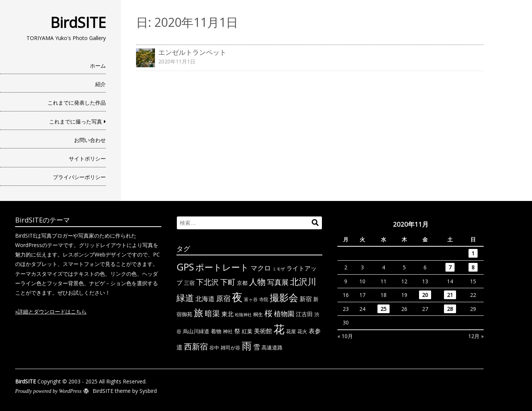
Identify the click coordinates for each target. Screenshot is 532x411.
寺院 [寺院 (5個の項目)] (264, 299)
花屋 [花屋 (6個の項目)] (291, 331)
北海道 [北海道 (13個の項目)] (205, 298)
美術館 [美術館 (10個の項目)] (263, 331)
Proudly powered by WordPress (48, 391)
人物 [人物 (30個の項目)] (257, 282)
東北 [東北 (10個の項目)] (227, 314)
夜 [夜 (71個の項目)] (237, 297)
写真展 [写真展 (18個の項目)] (278, 282)
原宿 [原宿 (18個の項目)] (223, 298)
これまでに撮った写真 (76, 121)
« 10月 (345, 336)
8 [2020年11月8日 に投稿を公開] (473, 267)
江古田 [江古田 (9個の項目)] (304, 314)
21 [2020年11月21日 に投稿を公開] (450, 295)
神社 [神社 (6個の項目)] (228, 331)
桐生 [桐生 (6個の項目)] (258, 314)
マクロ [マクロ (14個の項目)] (261, 268)
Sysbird (148, 391)
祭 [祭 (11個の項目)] (237, 331)
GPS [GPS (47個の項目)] (185, 267)
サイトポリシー (87, 158)
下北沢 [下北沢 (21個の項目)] (207, 282)
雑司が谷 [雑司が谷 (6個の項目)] (230, 348)
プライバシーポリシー (79, 177)
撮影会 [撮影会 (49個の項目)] (284, 297)
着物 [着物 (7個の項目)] (216, 331)
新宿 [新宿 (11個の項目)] (306, 299)
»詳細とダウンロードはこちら (51, 311)
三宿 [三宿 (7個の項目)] (189, 283)
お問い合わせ (90, 140)
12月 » (476, 336)
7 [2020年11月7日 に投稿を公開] (450, 267)
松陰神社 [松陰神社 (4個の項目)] (243, 315)
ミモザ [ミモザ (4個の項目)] (279, 269)
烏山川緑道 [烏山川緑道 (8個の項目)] (196, 331)
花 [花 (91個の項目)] (279, 329)
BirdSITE (78, 22)
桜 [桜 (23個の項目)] (268, 313)
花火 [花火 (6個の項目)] (302, 331)
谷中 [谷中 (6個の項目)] (214, 348)
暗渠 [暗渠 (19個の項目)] (212, 313)
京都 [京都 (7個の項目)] (242, 283)
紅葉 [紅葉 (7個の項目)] (247, 331)
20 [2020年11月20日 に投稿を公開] (425, 295)
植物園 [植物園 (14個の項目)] (284, 314)
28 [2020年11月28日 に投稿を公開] (450, 309)
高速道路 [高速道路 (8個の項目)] (272, 347)
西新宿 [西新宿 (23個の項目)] (196, 346)
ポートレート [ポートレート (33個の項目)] (222, 267)
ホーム (98, 66)
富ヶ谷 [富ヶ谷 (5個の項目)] (251, 299)
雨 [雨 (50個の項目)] (247, 346)
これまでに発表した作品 (77, 103)
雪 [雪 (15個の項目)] (257, 347)
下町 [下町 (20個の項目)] (228, 282)
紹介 (101, 84)
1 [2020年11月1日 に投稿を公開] (473, 253)
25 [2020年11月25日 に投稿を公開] (384, 309)
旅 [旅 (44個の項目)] (199, 313)
